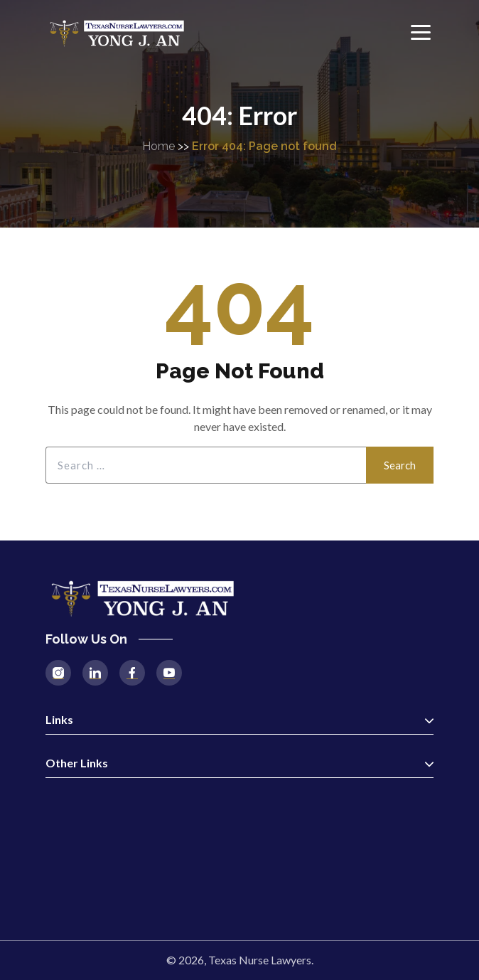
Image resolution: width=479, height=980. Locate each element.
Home (158, 146)
